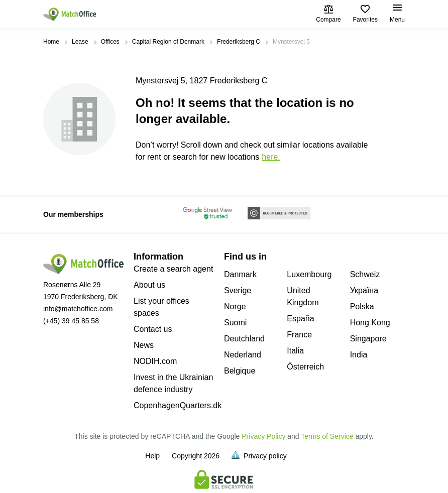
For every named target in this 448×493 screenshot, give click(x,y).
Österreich (305, 367)
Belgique (240, 371)
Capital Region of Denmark (168, 42)
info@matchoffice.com (78, 309)
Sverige (238, 290)
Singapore (368, 339)
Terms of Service (327, 436)
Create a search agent (173, 269)
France (299, 335)
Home (51, 42)
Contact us (153, 329)
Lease (80, 42)
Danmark (240, 274)
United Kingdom (303, 296)
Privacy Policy (263, 436)
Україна (364, 290)
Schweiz (365, 274)
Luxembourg (309, 274)
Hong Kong (370, 323)
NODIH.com (155, 361)
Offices (110, 42)
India (359, 355)
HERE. (271, 157)
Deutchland (244, 339)
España (300, 319)
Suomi (235, 323)
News (144, 345)
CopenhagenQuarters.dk (178, 405)
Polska (362, 306)
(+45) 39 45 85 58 (71, 321)
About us (149, 285)
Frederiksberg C (239, 42)
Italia (295, 351)
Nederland (243, 355)
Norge (235, 306)
